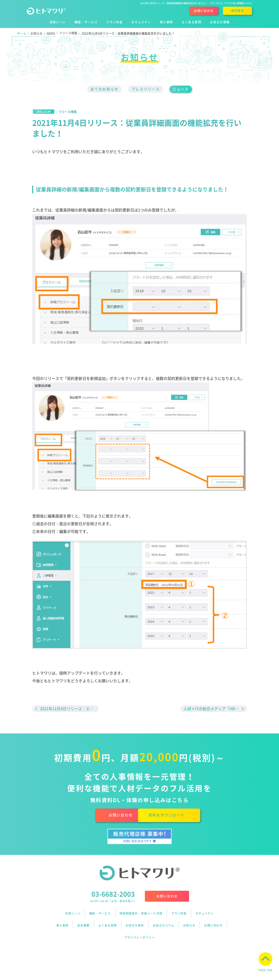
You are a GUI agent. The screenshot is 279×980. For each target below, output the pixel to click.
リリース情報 (68, 112)
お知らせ (189, 922)
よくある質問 (108, 922)
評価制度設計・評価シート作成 (141, 913)
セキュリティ (205, 913)
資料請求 (238, 11)
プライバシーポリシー (140, 931)
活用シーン (73, 913)
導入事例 (62, 922)
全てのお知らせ (101, 89)
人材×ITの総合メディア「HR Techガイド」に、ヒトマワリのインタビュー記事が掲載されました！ (215, 709)
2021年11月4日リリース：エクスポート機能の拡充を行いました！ (69, 709)
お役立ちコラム (164, 922)
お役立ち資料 (135, 922)
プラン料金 (179, 913)
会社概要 (83, 922)
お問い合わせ (204, 11)
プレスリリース (146, 89)
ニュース (184, 89)
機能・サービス (100, 913)
